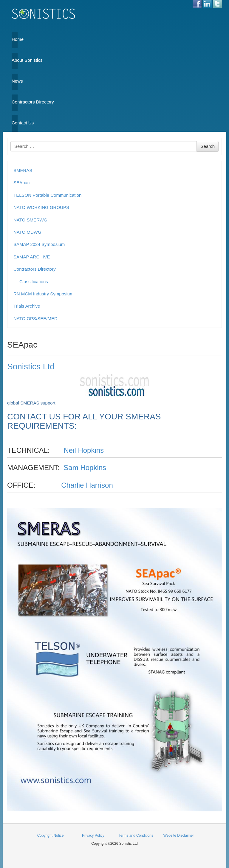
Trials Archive (27, 306)
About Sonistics (15, 60)
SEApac (21, 183)
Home (15, 39)
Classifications (34, 282)
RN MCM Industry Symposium (44, 294)
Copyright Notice (51, 836)
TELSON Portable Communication (47, 195)
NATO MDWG (27, 232)
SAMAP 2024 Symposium (39, 244)
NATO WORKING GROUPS (41, 207)
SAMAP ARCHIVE (32, 257)
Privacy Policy (93, 836)
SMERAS (23, 170)
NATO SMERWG (30, 220)
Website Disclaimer (179, 836)
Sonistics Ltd (31, 366)
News (15, 81)
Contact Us (15, 123)
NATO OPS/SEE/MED (35, 318)
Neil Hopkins (84, 450)
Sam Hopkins (85, 468)
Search (208, 146)
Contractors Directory (15, 102)
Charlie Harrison (87, 485)
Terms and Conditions (136, 836)
